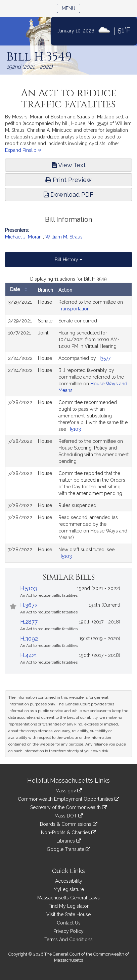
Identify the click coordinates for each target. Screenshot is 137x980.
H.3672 (29, 605)
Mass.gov (69, 791)
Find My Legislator (68, 906)
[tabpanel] (68, 419)
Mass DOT (69, 816)
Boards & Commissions (69, 824)
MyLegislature (69, 889)
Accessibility (69, 881)
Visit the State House (68, 914)
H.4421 (29, 655)
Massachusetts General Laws (68, 898)
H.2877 (29, 622)
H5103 (74, 429)
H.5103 (29, 589)
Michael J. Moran (23, 237)
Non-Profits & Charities (68, 832)
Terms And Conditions (68, 940)
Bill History (68, 260)
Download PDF (68, 194)
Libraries (69, 841)
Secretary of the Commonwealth (68, 807)
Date (20, 289)
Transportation (74, 309)
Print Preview (68, 180)
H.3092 (29, 639)
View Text (69, 165)
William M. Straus (64, 237)
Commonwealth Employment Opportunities (68, 799)
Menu (71, 8)
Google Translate (68, 849)
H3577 (104, 358)
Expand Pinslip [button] (23, 150)
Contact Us (69, 923)
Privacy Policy (68, 931)
